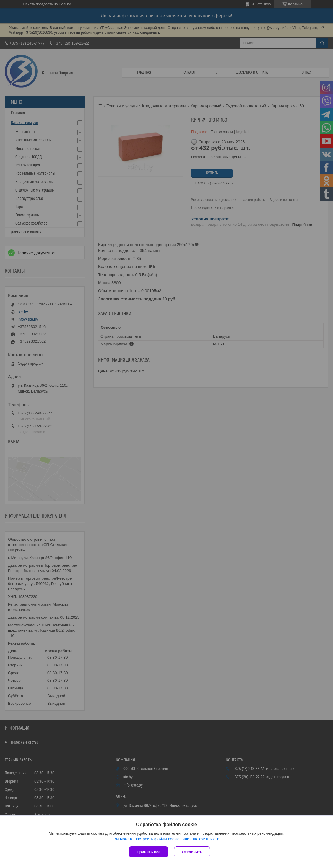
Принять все (148, 852)
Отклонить (192, 852)
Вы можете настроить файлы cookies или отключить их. (165, 839)
